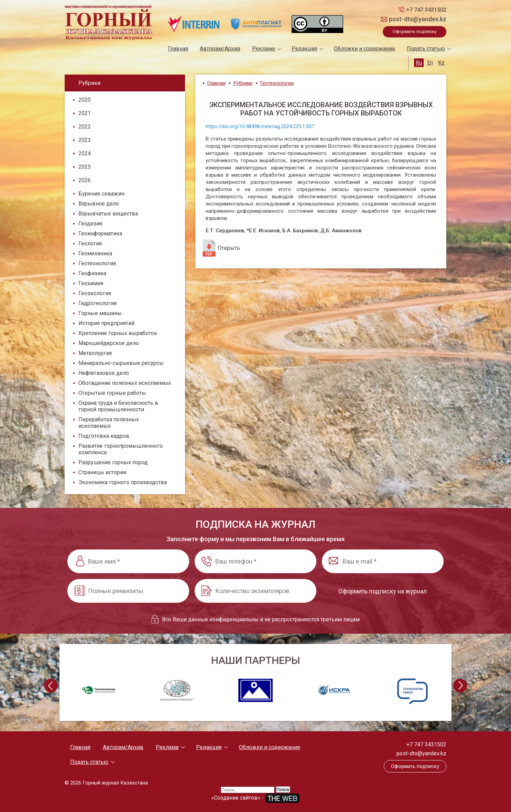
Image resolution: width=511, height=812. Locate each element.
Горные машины (100, 313)
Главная (178, 49)
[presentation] (51, 686)
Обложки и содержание (365, 49)
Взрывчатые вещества (108, 214)
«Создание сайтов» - (255, 798)
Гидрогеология (97, 303)
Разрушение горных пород (113, 462)
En (430, 63)
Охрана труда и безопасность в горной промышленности (118, 406)
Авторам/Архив (220, 49)
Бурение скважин (101, 194)
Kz (441, 63)
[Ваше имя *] (128, 561)
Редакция (304, 49)
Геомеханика (95, 253)
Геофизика (92, 273)
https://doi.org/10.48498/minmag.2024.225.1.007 (260, 126)
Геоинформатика (100, 233)
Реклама (263, 49)
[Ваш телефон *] (255, 561)
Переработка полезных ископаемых (109, 423)
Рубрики (243, 83)
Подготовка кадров (104, 436)
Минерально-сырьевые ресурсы (121, 363)
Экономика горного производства (123, 482)
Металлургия (95, 353)
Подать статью (426, 49)
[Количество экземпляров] (255, 591)
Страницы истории (102, 472)
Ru (419, 63)
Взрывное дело (99, 204)
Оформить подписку (415, 31)
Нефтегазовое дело (104, 373)
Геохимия (91, 283)
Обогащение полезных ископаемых (125, 383)
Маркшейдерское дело (109, 343)
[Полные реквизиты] (128, 591)
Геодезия (90, 224)
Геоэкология (95, 293)
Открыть (220, 248)
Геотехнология (97, 263)
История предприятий (106, 323)
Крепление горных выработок (118, 333)
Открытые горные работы (112, 393)
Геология (90, 243)
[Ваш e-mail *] (383, 561)
